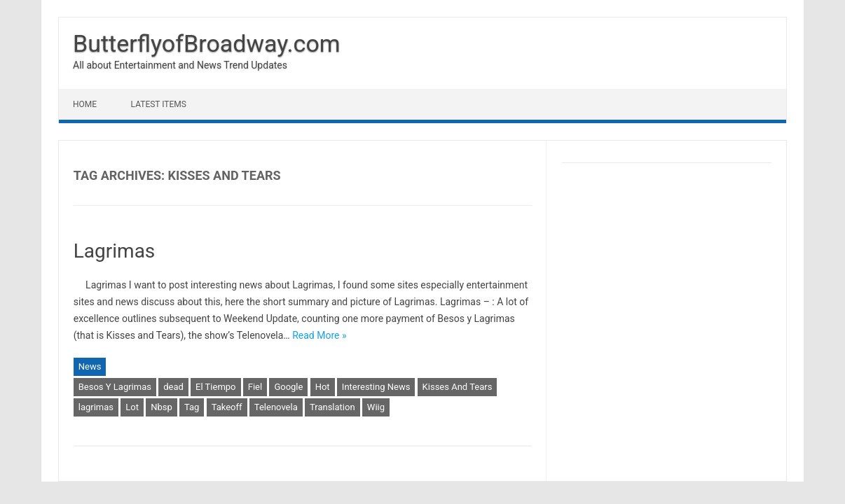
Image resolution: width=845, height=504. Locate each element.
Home (85, 104)
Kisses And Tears (458, 387)
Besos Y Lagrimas (115, 387)
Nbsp (162, 407)
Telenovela (276, 407)
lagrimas (96, 407)
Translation (332, 407)
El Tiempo (215, 387)
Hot (323, 387)
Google (288, 387)
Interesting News (376, 387)
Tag (192, 407)
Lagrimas (115, 251)
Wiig (376, 407)
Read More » (319, 335)
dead (173, 387)
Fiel (255, 387)
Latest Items (159, 104)
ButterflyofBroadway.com (207, 43)
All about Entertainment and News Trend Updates (180, 65)
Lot (132, 407)
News (90, 366)
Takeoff (227, 407)
